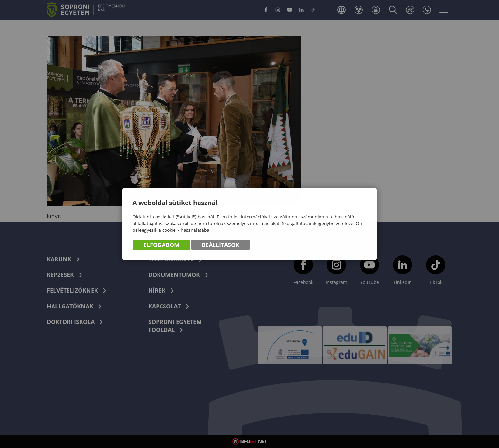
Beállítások (221, 245)
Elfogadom (162, 245)
